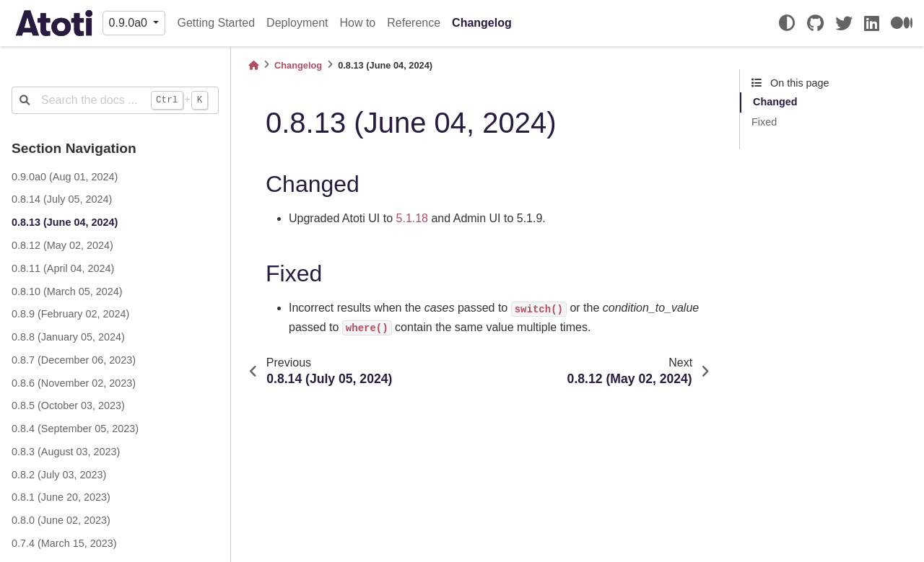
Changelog (482, 23)
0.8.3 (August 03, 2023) (66, 452)
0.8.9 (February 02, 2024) (70, 314)
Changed (775, 102)
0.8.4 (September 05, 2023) (75, 429)
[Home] (253, 65)
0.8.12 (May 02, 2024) (62, 245)
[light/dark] (787, 23)
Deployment (297, 23)
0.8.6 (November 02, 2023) (74, 383)
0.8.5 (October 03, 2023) (68, 405)
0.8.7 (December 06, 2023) (74, 360)
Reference (414, 23)
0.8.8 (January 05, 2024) (68, 337)
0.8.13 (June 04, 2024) (65, 222)
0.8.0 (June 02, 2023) (61, 520)
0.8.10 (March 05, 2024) (67, 291)
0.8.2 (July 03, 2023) (59, 475)
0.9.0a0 (130, 23)
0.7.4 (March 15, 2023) (64, 543)
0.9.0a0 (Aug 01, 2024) (65, 177)
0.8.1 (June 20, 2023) (61, 497)
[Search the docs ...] (115, 100)
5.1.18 (412, 218)
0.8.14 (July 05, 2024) (62, 199)
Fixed (764, 122)
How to (357, 23)
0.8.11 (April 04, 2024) (63, 268)
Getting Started (216, 23)
